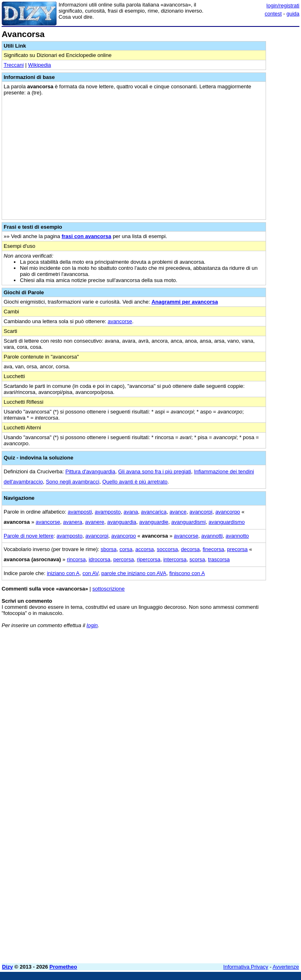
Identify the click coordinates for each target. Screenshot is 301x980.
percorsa (124, 559)
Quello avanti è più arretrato (135, 482)
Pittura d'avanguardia (90, 471)
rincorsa (76, 559)
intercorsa (175, 559)
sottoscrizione (108, 589)
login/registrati (283, 5)
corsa (126, 549)
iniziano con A (63, 573)
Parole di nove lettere (29, 536)
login (92, 625)
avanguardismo (227, 522)
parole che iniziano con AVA (134, 573)
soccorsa (168, 549)
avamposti (80, 512)
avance (178, 512)
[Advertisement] (238, 685)
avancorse (120, 321)
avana (131, 512)
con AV (91, 573)
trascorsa (219, 559)
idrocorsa (99, 559)
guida (293, 14)
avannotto (237, 536)
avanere (95, 522)
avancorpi (201, 512)
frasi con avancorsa (86, 236)
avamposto (108, 512)
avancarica (154, 512)
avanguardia (122, 522)
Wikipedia (39, 65)
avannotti (212, 536)
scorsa (197, 559)
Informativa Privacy (246, 967)
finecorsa (213, 549)
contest (273, 14)
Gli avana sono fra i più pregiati (154, 471)
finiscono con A (187, 573)
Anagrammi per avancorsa (184, 302)
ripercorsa (148, 559)
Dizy (8, 967)
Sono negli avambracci (73, 482)
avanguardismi (189, 522)
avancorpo (228, 512)
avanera (73, 522)
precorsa (237, 549)
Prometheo (63, 967)
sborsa (108, 549)
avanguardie (154, 522)
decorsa (190, 549)
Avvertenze (286, 967)
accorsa (145, 549)
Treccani (14, 65)
